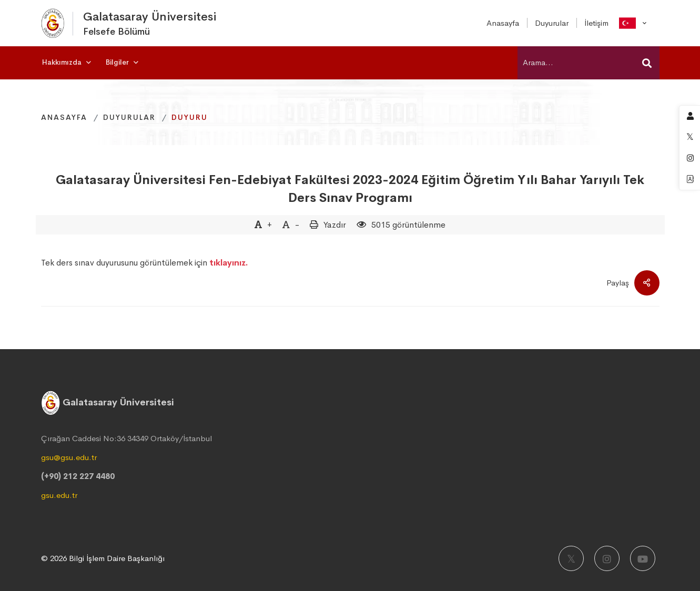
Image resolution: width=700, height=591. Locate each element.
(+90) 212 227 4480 (78, 476)
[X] (571, 558)
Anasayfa (64, 117)
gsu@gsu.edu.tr (69, 457)
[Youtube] (643, 558)
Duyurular (129, 117)
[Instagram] (607, 558)
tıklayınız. (229, 263)
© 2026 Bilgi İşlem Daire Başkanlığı (103, 558)
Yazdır (335, 225)
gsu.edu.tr (59, 495)
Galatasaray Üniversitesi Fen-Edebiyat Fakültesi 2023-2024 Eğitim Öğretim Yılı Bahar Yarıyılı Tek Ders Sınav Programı (350, 189)
